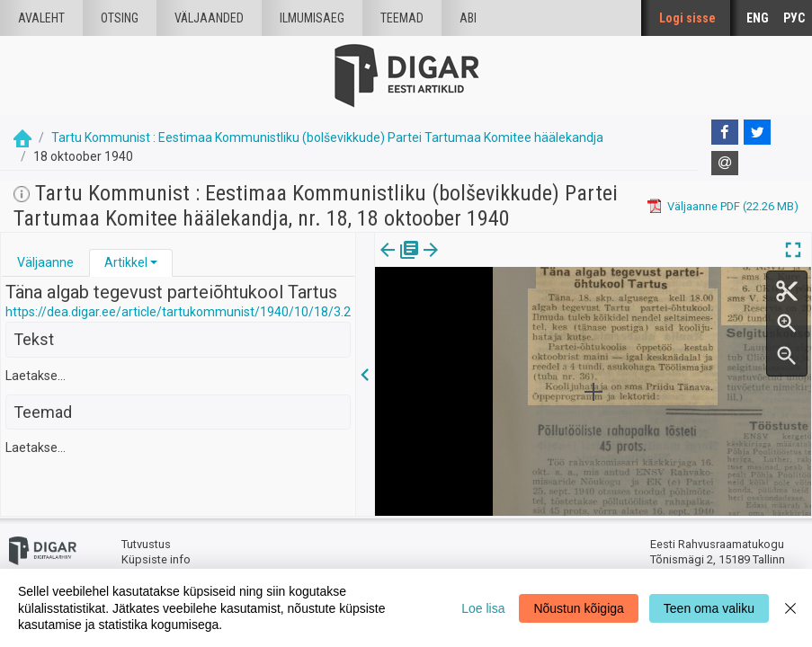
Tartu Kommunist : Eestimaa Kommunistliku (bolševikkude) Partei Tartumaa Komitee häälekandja (327, 137)
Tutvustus (146, 544)
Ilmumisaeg (312, 18)
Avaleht (41, 18)
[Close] (790, 608)
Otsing (120, 18)
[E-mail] (725, 164)
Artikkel (126, 262)
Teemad (402, 18)
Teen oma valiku (709, 608)
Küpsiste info (156, 559)
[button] (154, 262)
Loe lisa (483, 608)
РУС (794, 18)
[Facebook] (725, 132)
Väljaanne (45, 262)
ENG (758, 18)
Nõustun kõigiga (578, 608)
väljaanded (209, 18)
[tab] (45, 263)
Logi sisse (687, 18)
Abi (468, 18)
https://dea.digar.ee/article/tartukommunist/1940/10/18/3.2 (178, 312)
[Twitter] (757, 132)
